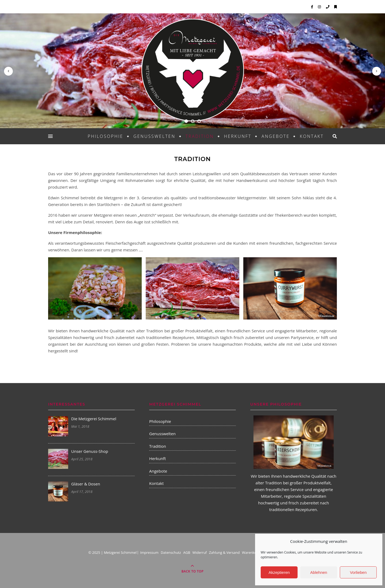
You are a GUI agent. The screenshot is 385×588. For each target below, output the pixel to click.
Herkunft (238, 136)
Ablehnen (319, 572)
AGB (187, 552)
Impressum (149, 552)
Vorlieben (358, 572)
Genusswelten (154, 136)
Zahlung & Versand (224, 552)
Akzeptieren (279, 572)
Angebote (276, 136)
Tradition (200, 136)
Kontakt (312, 136)
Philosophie (105, 136)
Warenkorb (251, 552)
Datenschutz (171, 552)
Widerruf (200, 552)
